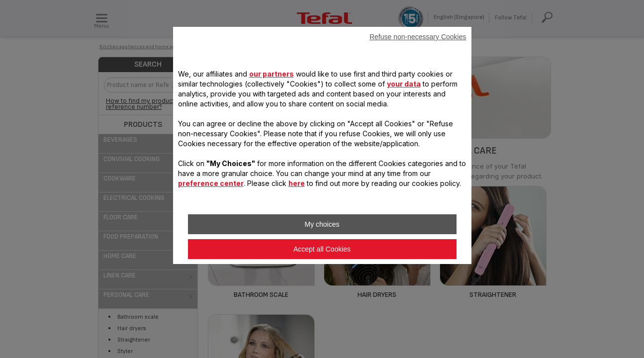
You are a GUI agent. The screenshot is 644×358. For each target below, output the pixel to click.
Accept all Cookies (322, 249)
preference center (211, 183)
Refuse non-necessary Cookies (418, 37)
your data (404, 84)
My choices (322, 224)
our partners (272, 74)
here (297, 183)
